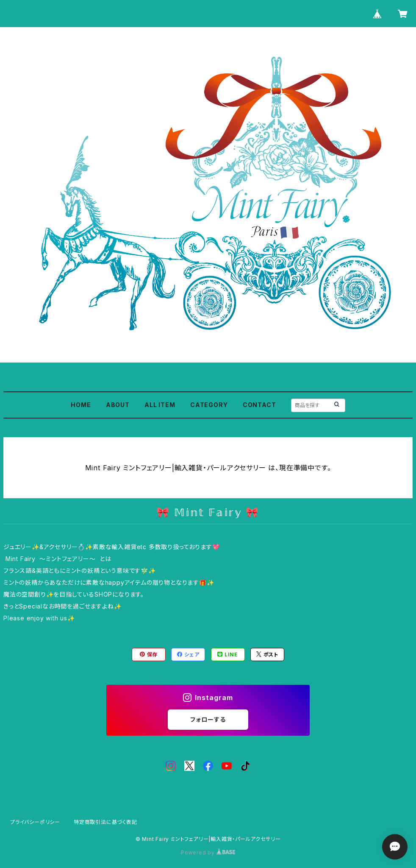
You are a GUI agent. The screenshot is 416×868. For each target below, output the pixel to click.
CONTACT (259, 405)
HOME (81, 405)
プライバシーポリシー (35, 822)
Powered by (208, 853)
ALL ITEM (160, 405)
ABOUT (118, 405)
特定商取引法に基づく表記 (105, 822)
